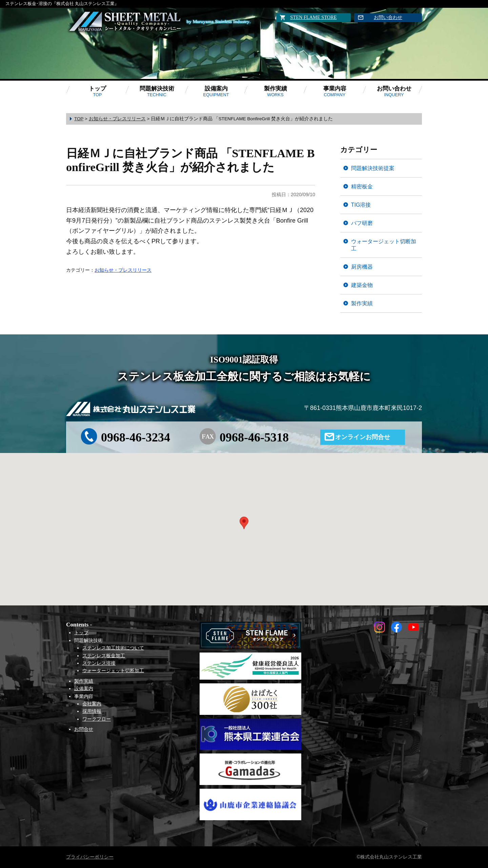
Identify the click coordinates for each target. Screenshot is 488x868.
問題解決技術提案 (373, 168)
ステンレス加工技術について (113, 648)
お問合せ (84, 729)
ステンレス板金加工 (104, 656)
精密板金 (362, 186)
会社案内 (92, 704)
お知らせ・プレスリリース (123, 270)
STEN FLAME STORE (313, 17)
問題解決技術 (157, 91)
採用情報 (92, 711)
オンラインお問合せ (363, 437)
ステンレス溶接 (99, 663)
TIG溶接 (361, 205)
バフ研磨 (362, 223)
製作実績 (276, 91)
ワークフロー (97, 719)
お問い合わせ (388, 17)
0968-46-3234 (136, 437)
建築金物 (362, 285)
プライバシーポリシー (90, 857)
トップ (97, 91)
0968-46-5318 (254, 437)
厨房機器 (362, 267)
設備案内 (216, 91)
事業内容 (335, 91)
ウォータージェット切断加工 (384, 245)
